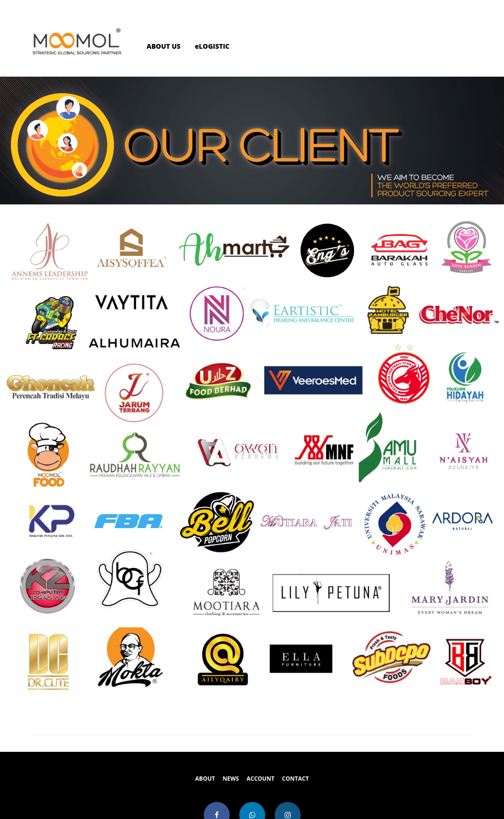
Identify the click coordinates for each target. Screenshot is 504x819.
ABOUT (205, 779)
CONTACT (295, 779)
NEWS (231, 779)
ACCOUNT (260, 779)
